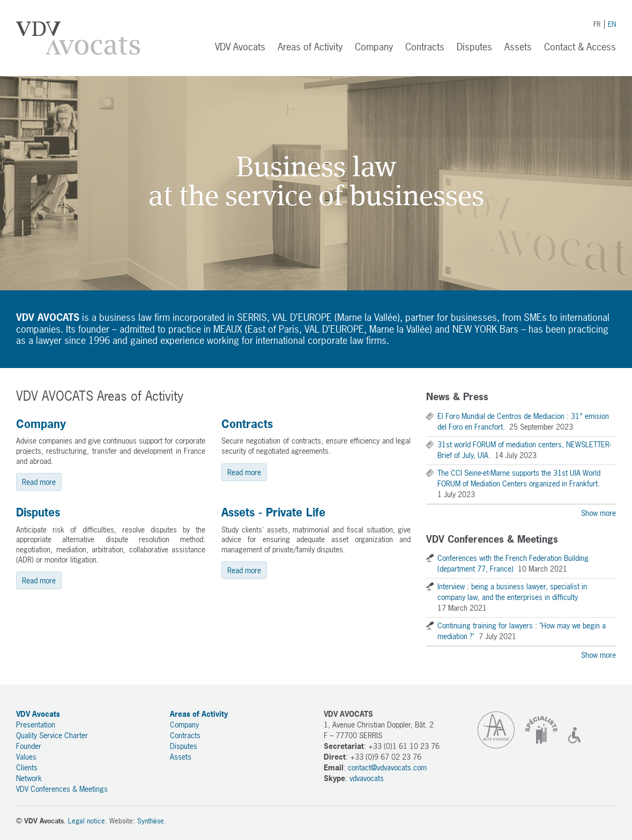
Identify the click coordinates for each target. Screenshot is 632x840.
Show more (598, 513)
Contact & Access (580, 47)
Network (29, 778)
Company (374, 47)
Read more (39, 482)
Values (26, 757)
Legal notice (87, 821)
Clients (27, 767)
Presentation (36, 725)
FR (597, 24)
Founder (29, 746)
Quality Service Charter (52, 735)
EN (612, 24)
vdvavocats (367, 778)
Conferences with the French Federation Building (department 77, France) (513, 563)
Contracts (425, 47)
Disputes (474, 47)
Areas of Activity (310, 47)
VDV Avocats (78, 38)
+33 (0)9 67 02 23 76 (386, 757)
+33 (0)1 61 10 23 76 (404, 746)
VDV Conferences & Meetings (62, 789)
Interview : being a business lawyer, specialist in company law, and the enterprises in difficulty (512, 592)
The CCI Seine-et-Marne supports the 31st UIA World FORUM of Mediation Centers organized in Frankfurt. (519, 478)
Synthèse (151, 821)
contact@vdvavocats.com (387, 767)
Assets (518, 47)
